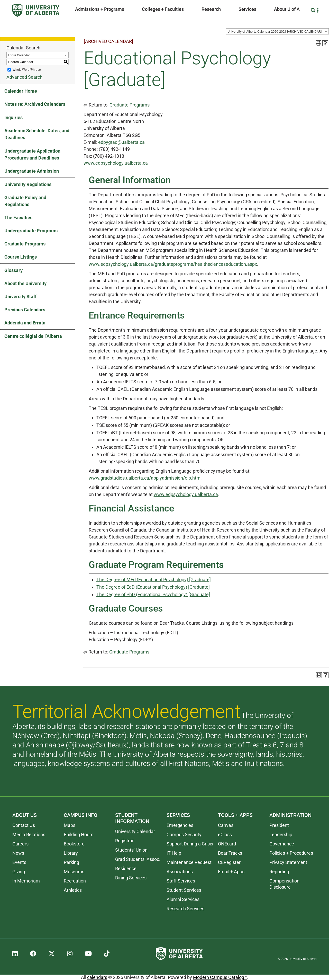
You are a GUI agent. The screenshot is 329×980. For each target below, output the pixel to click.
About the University (25, 283)
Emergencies (180, 825)
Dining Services (131, 878)
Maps (70, 825)
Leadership (281, 835)
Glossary (13, 270)
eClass (225, 835)
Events (19, 862)
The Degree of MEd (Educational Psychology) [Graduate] (154, 580)
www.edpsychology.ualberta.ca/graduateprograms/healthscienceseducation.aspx (173, 264)
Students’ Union (131, 850)
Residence (126, 868)
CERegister (229, 862)
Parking (71, 862)
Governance (282, 844)
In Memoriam (26, 881)
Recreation (75, 881)
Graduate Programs (25, 244)
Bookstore (74, 844)
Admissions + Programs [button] (100, 9)
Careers (20, 844)
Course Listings (21, 257)
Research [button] (211, 9)
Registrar (124, 841)
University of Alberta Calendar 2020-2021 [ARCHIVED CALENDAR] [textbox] (275, 32)
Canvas (226, 825)
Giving (19, 872)
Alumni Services (183, 899)
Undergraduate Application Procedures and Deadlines (32, 154)
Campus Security (184, 835)
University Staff (20, 297)
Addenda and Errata (25, 323)
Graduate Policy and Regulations (25, 201)
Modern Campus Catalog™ (220, 977)
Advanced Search (24, 77)
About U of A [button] (287, 9)
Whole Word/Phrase (27, 70)
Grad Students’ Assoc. (138, 859)
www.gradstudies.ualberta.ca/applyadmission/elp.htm (145, 478)
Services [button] (247, 9)
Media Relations (29, 835)
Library (71, 853)
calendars (97, 977)
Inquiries (13, 117)
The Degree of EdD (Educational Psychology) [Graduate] (153, 587)
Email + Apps (231, 872)
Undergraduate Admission (32, 171)
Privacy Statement (288, 862)
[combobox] (277, 31)
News (18, 853)
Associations (180, 872)
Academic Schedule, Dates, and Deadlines (37, 134)
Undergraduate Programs (31, 231)
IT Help (174, 853)
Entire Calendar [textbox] (19, 55)
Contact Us (24, 825)
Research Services (185, 909)
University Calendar (135, 831)
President (279, 825)
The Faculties (18, 218)
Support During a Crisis (190, 844)
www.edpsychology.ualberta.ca (116, 163)
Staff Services (181, 881)
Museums (74, 872)
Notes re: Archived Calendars (35, 104)
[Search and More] (314, 10)
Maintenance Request (189, 862)
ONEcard (227, 844)
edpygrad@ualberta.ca (121, 142)
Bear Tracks (230, 853)
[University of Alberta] (36, 10)
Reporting (279, 872)
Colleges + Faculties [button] (163, 9)
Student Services (184, 890)
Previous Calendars (25, 310)
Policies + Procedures (291, 853)
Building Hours (79, 835)
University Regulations (28, 184)
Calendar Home (21, 91)
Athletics (73, 890)
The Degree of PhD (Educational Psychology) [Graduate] (153, 594)
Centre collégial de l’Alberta (33, 336)
